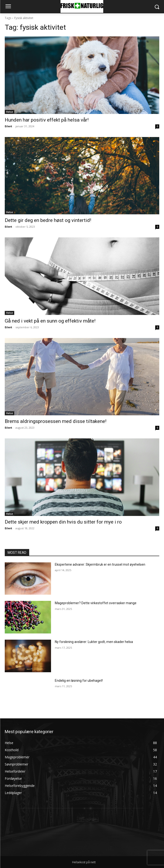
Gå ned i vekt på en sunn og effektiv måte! (50, 321)
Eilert (8, 126)
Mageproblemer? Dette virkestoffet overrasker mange (96, 603)
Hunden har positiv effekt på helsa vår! (47, 120)
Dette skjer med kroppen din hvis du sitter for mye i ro (63, 522)
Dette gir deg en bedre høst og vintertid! (48, 220)
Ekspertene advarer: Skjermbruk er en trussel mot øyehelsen (100, 564)
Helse (9, 112)
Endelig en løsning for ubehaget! (79, 681)
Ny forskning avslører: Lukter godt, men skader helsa (94, 642)
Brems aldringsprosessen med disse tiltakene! (56, 421)
